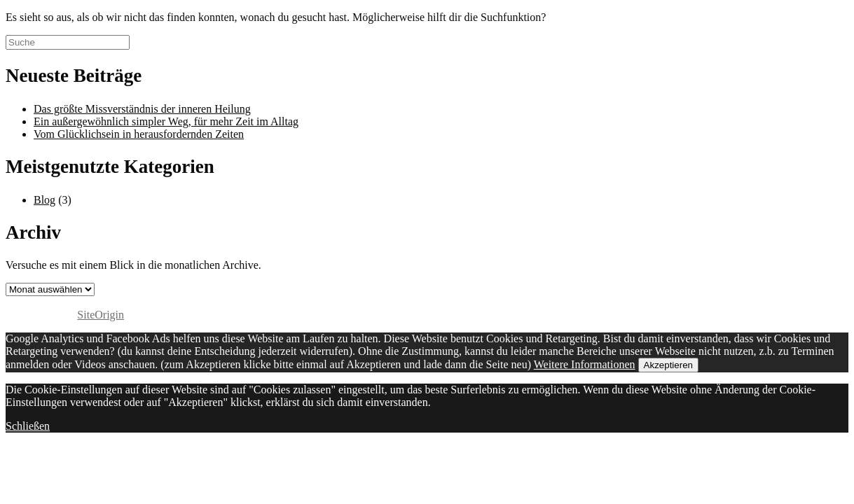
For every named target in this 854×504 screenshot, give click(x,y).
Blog (44, 200)
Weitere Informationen (585, 364)
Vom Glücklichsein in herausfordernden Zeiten (139, 134)
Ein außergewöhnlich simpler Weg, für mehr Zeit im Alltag (166, 121)
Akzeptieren (668, 365)
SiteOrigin (101, 315)
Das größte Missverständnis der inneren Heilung (142, 109)
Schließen (28, 426)
